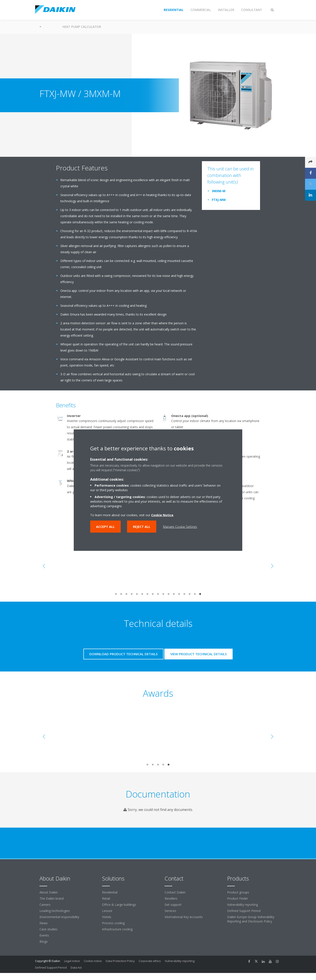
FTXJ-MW (219, 200)
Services (170, 911)
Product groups (238, 892)
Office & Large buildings (119, 905)
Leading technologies (55, 911)
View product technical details (198, 654)
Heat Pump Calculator (82, 27)
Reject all (142, 526)
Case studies (48, 929)
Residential (110, 892)
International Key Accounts (184, 917)
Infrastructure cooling (117, 929)
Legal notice (72, 961)
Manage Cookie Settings (180, 526)
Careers (45, 905)
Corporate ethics (150, 961)
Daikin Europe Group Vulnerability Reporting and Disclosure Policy (251, 919)
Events (44, 935)
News (44, 923)
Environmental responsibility (59, 917)
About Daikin (49, 892)
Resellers (171, 898)
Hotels (107, 917)
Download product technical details (123, 654)
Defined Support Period (244, 911)
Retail (106, 898)
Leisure (107, 911)
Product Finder (238, 898)
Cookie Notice (162, 515)
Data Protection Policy (120, 961)
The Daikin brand (52, 898)
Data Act (76, 967)
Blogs (44, 941)
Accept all (105, 526)
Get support (173, 905)
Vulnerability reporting (242, 905)
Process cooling (113, 923)
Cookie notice (93, 961)
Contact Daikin (175, 892)
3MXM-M (219, 191)
